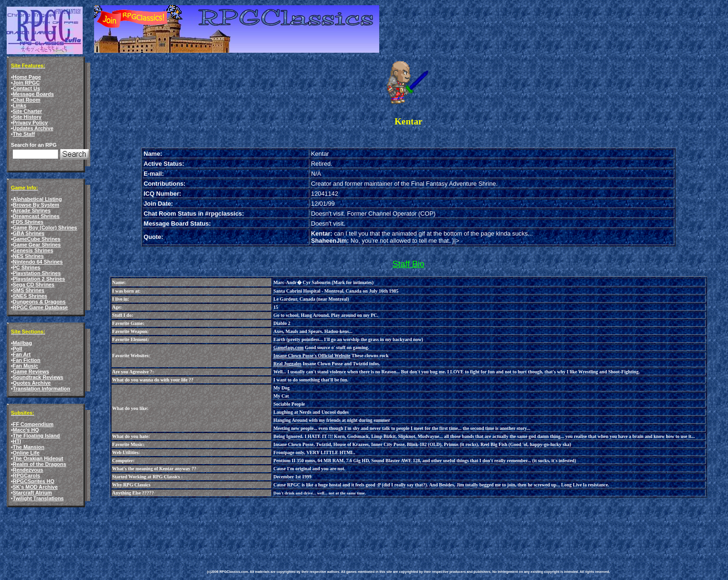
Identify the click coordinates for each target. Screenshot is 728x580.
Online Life (26, 453)
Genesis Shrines (33, 250)
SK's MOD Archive (35, 487)
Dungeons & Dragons (39, 302)
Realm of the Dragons (39, 464)
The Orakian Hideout (38, 458)
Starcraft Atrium (32, 493)
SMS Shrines (29, 290)
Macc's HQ (26, 430)
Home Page (27, 77)
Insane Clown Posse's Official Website (312, 356)
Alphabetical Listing (37, 199)
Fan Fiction (27, 360)
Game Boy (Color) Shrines (45, 228)
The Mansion (29, 447)
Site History (27, 117)
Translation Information (42, 389)
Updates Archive (33, 128)
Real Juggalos (287, 364)
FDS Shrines (28, 222)
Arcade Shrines (32, 210)
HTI (17, 441)
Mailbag (22, 343)
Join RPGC (26, 83)
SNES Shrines (30, 296)
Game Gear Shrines (37, 245)
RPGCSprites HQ (34, 481)
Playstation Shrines (37, 273)
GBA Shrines (29, 233)
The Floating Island (36, 436)
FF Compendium (33, 424)
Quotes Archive (32, 383)
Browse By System (36, 205)
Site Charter (28, 111)
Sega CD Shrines (34, 285)
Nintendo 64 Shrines (38, 262)
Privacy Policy (30, 123)
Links (19, 105)
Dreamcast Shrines (36, 216)
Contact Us (26, 88)
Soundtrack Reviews (38, 377)
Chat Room (27, 100)
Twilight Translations (38, 498)
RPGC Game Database (40, 307)
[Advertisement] (380, 527)
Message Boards (33, 94)
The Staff (24, 134)
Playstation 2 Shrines (39, 279)
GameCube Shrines (37, 239)
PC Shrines (27, 267)
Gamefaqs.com (288, 347)
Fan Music (25, 366)
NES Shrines (28, 256)
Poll (18, 349)
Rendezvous (28, 470)
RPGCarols (26, 475)
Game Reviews (31, 371)
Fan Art (22, 354)
